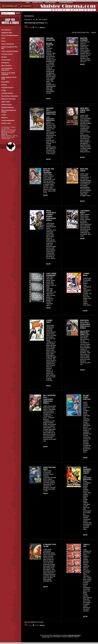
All (43, 20)
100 (40, 20)
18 (34, 20)
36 (37, 20)
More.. (47, 23)
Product (83, 33)
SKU (79, 33)
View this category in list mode (34, 622)
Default (93, 33)
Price (87, 33)
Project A (76, 637)
